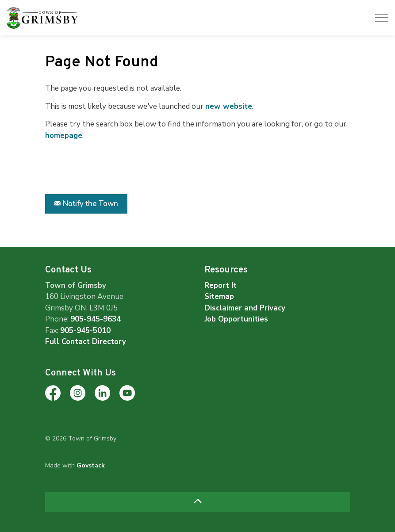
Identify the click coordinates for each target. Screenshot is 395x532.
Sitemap (219, 297)
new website (229, 106)
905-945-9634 (96, 319)
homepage (64, 136)
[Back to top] (198, 502)
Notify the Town (86, 204)
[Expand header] (382, 18)
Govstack (91, 465)
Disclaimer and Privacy (245, 308)
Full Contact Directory (86, 342)
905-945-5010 (85, 331)
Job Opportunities (236, 319)
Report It (221, 285)
